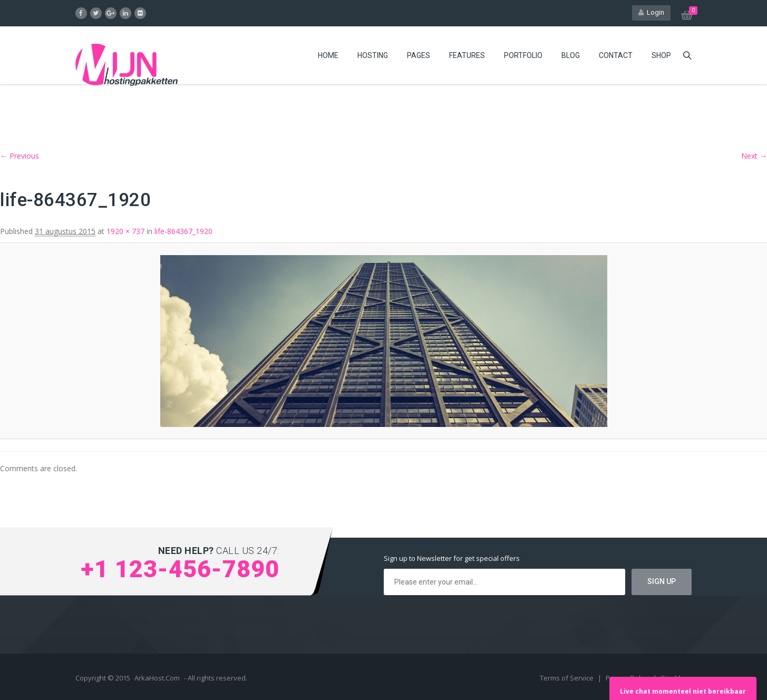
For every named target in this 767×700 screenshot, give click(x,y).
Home (328, 55)
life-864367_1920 (183, 231)
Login (651, 12)
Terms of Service (567, 678)
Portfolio (523, 55)
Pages (419, 55)
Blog (571, 55)
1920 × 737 (125, 231)
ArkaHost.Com (157, 678)
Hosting (373, 55)
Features (467, 55)
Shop (661, 55)
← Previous (20, 156)
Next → (754, 156)
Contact (616, 55)
